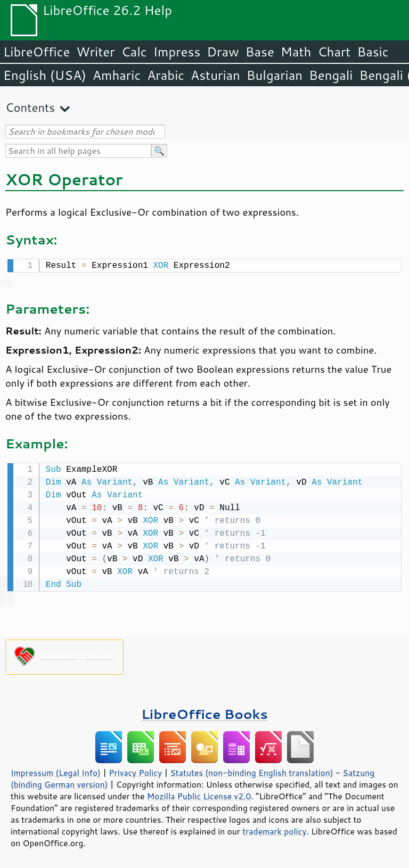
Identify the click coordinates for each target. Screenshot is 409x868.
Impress (177, 52)
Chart (334, 52)
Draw (223, 52)
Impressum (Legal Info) (56, 771)
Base (260, 52)
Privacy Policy (135, 771)
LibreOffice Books (204, 712)
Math (296, 52)
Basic (373, 52)
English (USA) (45, 75)
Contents (30, 107)
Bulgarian (275, 75)
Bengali (331, 75)
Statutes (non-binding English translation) (251, 771)
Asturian (215, 75)
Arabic (166, 75)
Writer (95, 52)
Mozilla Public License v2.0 (199, 794)
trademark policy (274, 829)
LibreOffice (36, 52)
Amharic (117, 75)
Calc (134, 52)
